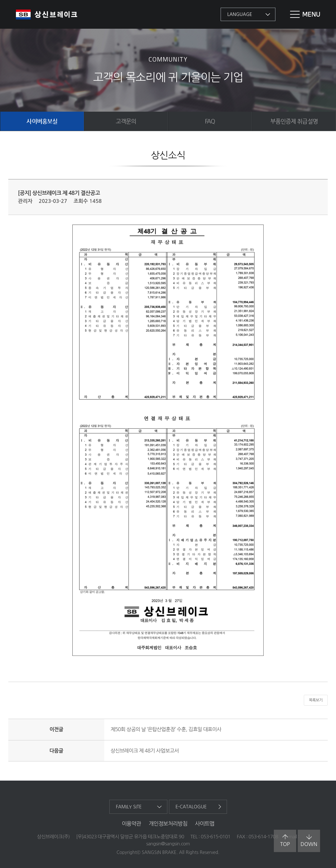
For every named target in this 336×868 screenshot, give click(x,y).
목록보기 (316, 700)
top (285, 841)
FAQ (210, 121)
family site (129, 807)
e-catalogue (191, 807)
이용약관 (131, 823)
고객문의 (126, 121)
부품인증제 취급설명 (294, 121)
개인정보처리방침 (168, 823)
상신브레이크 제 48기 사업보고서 (145, 751)
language (240, 14)
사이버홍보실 (42, 121)
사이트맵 (205, 823)
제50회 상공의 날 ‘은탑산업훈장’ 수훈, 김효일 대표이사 (166, 729)
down (309, 841)
